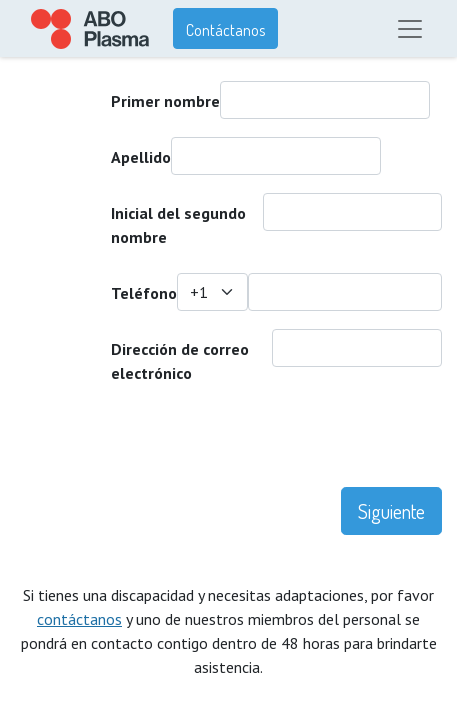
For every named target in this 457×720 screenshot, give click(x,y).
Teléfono (144, 293)
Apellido (141, 157)
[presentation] (167, 448)
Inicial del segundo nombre (178, 225)
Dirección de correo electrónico (180, 361)
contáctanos (79, 619)
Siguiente (391, 511)
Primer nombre (165, 101)
